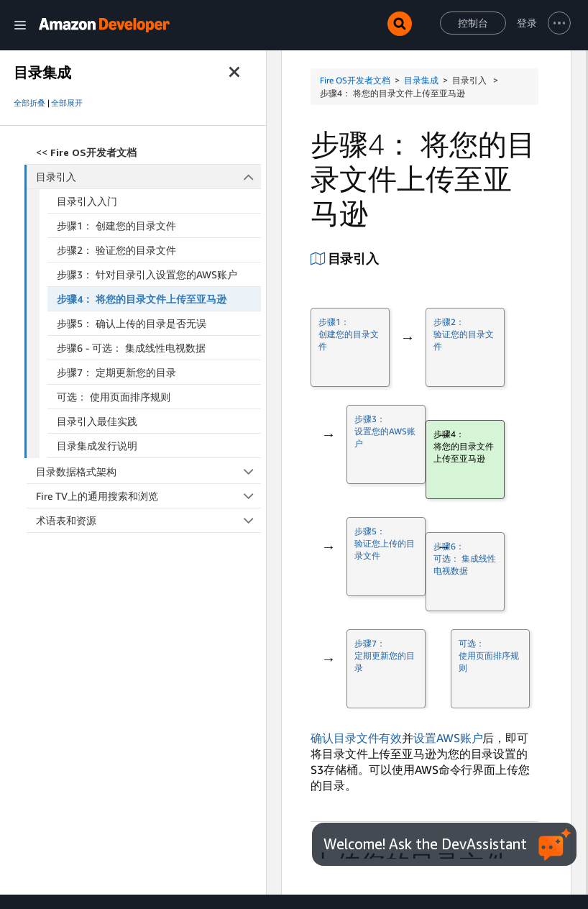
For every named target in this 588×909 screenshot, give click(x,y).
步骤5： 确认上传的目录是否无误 (132, 323)
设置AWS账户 (448, 738)
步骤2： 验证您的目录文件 (116, 250)
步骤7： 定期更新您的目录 (116, 372)
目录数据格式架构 (148, 471)
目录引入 (149, 177)
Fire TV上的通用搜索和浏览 (148, 496)
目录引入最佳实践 (97, 421)
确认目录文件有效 (356, 738)
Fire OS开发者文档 (355, 80)
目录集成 (421, 80)
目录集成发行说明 (97, 446)
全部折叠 (29, 103)
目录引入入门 (87, 201)
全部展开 (67, 103)
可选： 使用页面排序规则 (114, 397)
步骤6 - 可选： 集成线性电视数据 (131, 348)
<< (86, 152)
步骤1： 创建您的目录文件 (116, 225)
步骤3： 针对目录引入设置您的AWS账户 (147, 274)
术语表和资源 (148, 520)
